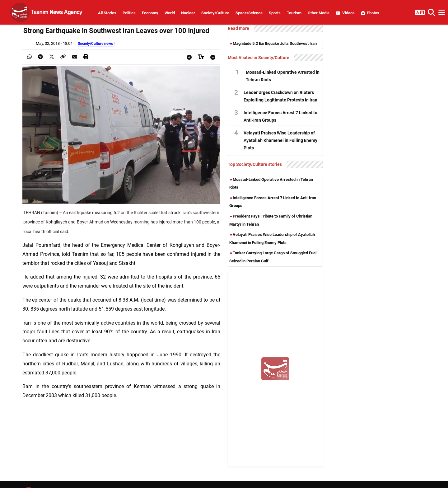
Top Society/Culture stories (255, 164)
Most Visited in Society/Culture (259, 58)
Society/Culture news (96, 43)
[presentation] (30, 57)
